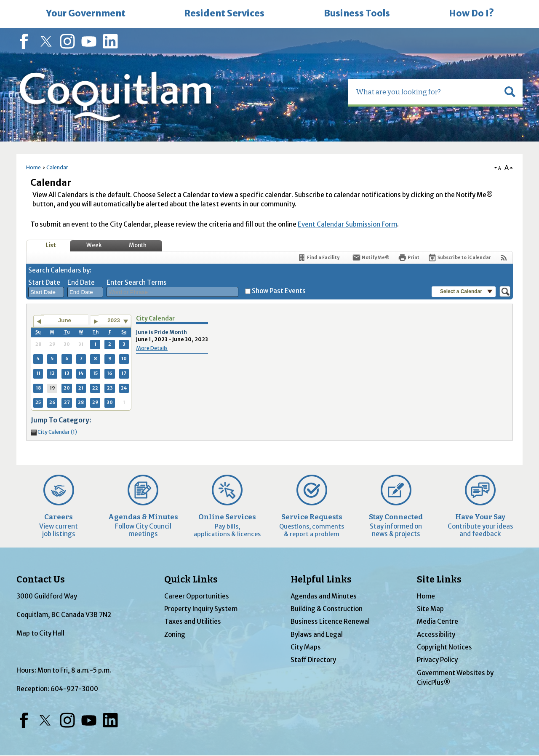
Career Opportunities (197, 596)
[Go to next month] (96, 321)
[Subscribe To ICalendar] (459, 258)
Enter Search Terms (137, 282)
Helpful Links (321, 580)
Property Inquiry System (201, 609)
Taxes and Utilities (193, 621)
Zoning (175, 634)
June (65, 320)
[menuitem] (85, 14)
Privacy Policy (437, 660)
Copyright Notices (444, 647)
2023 (114, 320)
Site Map (430, 609)
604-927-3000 (74, 689)
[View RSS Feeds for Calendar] (504, 258)
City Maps (306, 647)
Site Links (439, 580)
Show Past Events (279, 291)
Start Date (44, 282)
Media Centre (438, 621)
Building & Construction (327, 609)
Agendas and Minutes (324, 596)
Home (33, 167)
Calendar (57, 167)
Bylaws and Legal (317, 634)
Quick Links (191, 580)
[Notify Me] (371, 258)
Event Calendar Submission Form (347, 224)
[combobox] (46, 292)
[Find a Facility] (318, 258)
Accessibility (436, 634)
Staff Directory (313, 660)
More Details (152, 348)
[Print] (409, 258)
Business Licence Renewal (330, 621)
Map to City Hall (40, 633)
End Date (81, 282)
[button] (510, 92)
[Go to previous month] (39, 321)
